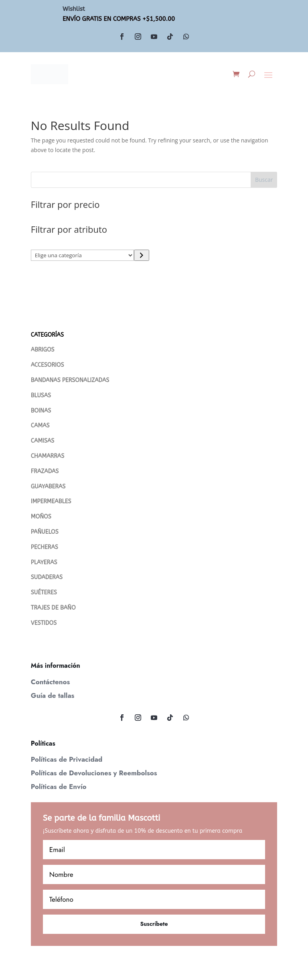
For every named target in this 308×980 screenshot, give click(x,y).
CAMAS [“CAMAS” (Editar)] (40, 426)
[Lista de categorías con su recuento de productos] (83, 255)
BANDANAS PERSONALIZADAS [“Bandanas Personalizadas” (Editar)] (70, 380)
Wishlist (74, 9)
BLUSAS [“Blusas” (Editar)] (41, 395)
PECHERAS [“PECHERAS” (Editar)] (45, 547)
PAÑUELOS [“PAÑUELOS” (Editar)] (45, 532)
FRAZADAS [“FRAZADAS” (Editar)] (45, 471)
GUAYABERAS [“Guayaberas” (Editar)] (48, 487)
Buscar (264, 180)
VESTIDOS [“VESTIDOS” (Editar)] (44, 623)
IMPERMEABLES (51, 501)
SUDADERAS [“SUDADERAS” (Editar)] (47, 577)
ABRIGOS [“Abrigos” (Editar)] (43, 350)
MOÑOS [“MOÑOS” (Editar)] (41, 517)
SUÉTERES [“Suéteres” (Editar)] (44, 593)
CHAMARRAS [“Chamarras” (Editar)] (48, 456)
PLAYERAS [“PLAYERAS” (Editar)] (44, 562)
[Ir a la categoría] (141, 255)
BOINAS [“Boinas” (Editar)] (41, 411)
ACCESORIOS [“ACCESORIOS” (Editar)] (48, 365)
